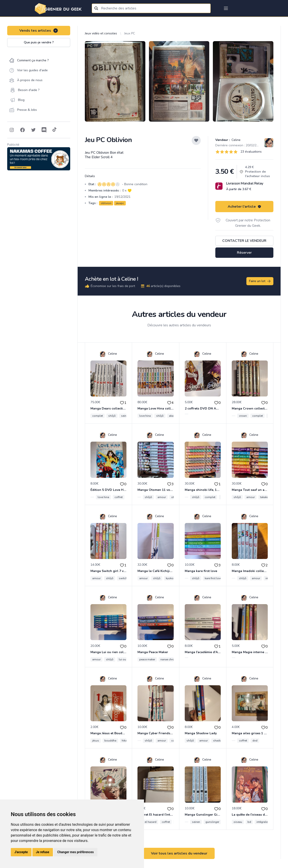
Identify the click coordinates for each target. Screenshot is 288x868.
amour (162, 497)
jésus (96, 741)
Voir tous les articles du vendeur (179, 853)
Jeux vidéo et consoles (101, 33)
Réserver (244, 253)
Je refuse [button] (43, 852)
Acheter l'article (244, 207)
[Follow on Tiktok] (54, 130)
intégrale (262, 822)
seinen (125, 416)
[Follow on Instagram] (12, 130)
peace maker (147, 659)
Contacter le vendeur (244, 241)
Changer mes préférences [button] (76, 852)
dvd (255, 741)
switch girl (125, 578)
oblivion (106, 203)
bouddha (110, 741)
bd (249, 822)
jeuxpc (120, 203)
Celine (236, 140)
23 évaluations (251, 152)
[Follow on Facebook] (22, 130)
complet (98, 416)
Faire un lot (260, 281)
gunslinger (212, 822)
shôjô (112, 416)
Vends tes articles (39, 31)
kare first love (213, 578)
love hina (145, 416)
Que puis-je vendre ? (39, 42)
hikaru (126, 741)
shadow (218, 741)
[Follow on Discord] (44, 130)
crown (243, 416)
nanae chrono (169, 659)
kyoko (170, 578)
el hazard (151, 822)
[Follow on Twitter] (33, 130)
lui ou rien (125, 659)
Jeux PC (130, 33)
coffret (119, 497)
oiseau (238, 822)
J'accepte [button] (21, 852)
